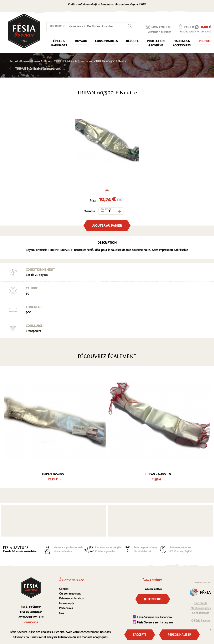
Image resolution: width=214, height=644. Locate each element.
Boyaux (81, 41)
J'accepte (140, 635)
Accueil (14, 62)
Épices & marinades (59, 43)
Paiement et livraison (72, 599)
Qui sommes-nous (70, 594)
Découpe (132, 41)
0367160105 (174, 5)
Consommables (106, 41)
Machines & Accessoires (182, 43)
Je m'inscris (153, 599)
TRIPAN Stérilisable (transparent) (35, 69)
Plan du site (201, 603)
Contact (64, 589)
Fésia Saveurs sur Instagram (153, 622)
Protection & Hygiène (156, 43)
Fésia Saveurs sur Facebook (153, 617)
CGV (62, 613)
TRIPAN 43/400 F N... (159, 474)
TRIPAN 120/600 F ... (55, 474)
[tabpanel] (107, 142)
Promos (205, 41)
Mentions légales (201, 608)
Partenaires (66, 608)
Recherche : (58, 27)
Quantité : (90, 211)
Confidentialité (201, 613)
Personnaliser (179, 635)
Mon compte (67, 604)
